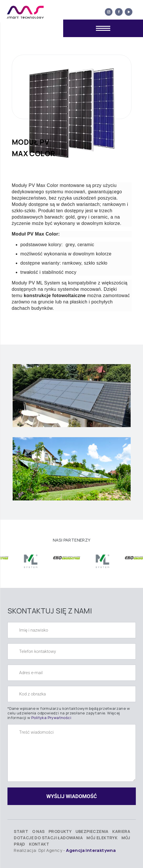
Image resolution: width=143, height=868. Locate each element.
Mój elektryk (102, 838)
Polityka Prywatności (51, 718)
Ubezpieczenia (92, 831)
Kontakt (39, 844)
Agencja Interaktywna (91, 850)
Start (21, 831)
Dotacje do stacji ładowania (48, 838)
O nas (38, 831)
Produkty (60, 831)
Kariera (121, 831)
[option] (31, 558)
